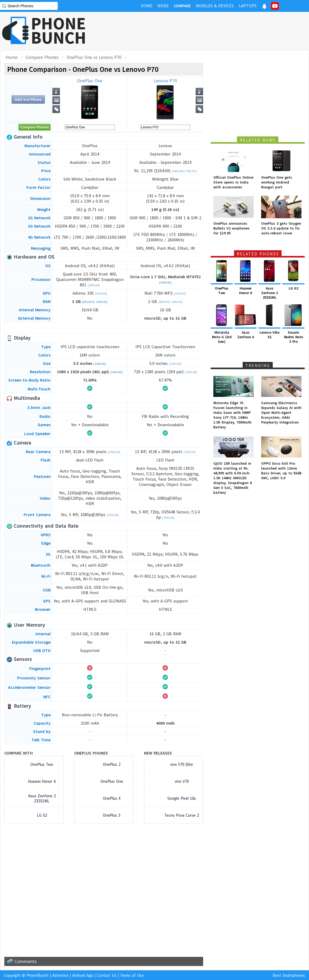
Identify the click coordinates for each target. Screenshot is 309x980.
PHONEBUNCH (59, 30)
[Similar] (94, 285)
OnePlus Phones (91, 753)
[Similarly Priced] (184, 171)
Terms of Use (132, 975)
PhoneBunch (38, 975)
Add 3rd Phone (28, 99)
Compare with (19, 753)
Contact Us (107, 975)
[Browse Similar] (95, 302)
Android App (83, 975)
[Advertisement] (211, 31)
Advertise (60, 975)
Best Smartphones (289, 975)
